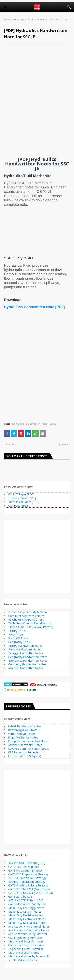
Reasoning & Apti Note (23, 730)
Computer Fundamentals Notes (28, 741)
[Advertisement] (37, 73)
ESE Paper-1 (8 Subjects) (24, 752)
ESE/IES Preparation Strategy (27, 882)
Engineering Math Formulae (26, 949)
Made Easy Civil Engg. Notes (26, 908)
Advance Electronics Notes (25, 745)
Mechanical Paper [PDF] (24, 502)
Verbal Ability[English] (22, 734)
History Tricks (17, 631)
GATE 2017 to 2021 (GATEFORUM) (31, 893)
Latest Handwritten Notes (25, 726)
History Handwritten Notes (25, 646)
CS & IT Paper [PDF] (21, 494)
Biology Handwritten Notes (26, 653)
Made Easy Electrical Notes (26, 915)
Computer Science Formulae (26, 945)
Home (7, 20)
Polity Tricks (16, 634)
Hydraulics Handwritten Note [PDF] (35, 307)
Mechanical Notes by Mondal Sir (29, 956)
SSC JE (16, 20)
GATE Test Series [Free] (23, 867)
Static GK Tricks (18, 638)
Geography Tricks (19, 642)
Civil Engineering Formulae (25, 938)
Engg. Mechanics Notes (23, 737)
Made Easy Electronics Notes (27, 919)
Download (18, 424)
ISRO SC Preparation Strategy (27, 878)
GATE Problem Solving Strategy (28, 885)
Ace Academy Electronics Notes (29, 930)
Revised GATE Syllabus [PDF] (27, 863)
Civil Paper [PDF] (19, 506)
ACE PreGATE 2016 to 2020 (26, 900)
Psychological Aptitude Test (26, 620)
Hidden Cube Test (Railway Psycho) (31, 627)
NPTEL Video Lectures (23, 960)
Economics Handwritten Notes (28, 661)
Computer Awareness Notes (26, 616)
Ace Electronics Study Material (28, 934)
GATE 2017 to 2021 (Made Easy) (29, 889)
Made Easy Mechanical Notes (27, 923)
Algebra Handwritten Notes (26, 668)
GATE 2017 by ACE (20, 897)
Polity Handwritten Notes (24, 649)
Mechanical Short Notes (24, 953)
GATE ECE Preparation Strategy (28, 874)
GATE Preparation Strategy (25, 870)
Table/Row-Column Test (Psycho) (30, 623)
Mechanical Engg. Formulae (26, 941)
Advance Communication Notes (28, 749)
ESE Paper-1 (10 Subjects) (25, 756)
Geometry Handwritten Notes (27, 664)
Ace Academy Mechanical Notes (29, 926)
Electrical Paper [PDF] (22, 498)
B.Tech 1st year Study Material (28, 612)
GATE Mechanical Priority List (27, 904)
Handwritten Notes (37, 424)
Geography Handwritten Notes (28, 657)
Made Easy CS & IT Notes (25, 912)
